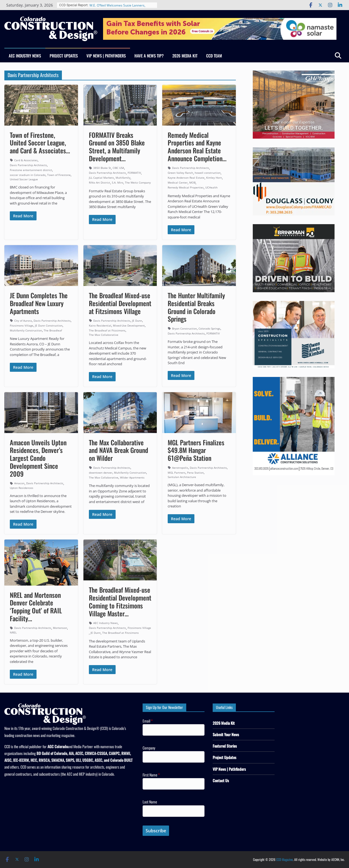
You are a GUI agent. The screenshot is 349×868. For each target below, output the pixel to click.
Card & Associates (26, 160)
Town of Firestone (59, 175)
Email (148, 721)
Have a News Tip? (149, 56)
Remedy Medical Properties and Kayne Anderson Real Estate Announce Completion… (197, 147)
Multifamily (123, 178)
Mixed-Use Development (129, 325)
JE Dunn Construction (49, 325)
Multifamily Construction (26, 330)
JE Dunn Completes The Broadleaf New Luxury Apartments (39, 303)
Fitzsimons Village (22, 325)
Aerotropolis (180, 468)
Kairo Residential (100, 325)
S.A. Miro (118, 182)
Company (149, 748)
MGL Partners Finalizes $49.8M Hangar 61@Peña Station (196, 450)
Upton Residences (22, 488)
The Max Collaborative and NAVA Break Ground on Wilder (118, 450)
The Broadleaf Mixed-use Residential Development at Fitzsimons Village (120, 303)
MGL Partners (177, 473)
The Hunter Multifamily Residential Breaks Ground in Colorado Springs (196, 307)
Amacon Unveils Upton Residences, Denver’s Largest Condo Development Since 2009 (38, 458)
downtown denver (101, 473)
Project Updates (64, 56)
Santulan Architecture (182, 477)
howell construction (208, 173)
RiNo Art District (100, 182)
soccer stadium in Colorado (28, 175)
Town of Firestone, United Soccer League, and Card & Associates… (40, 143)
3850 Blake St (102, 168)
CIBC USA (118, 168)
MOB (192, 182)
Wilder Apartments (132, 477)
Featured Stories (225, 746)
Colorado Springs (209, 328)
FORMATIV (134, 173)
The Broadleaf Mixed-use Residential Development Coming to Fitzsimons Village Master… (120, 601)
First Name (151, 775)
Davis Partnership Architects (28, 165)
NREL (13, 632)
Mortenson (60, 628)
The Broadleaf (53, 330)
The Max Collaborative (104, 335)
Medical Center (178, 182)
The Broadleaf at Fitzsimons (107, 330)
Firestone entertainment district (31, 170)
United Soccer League (24, 179)
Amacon (19, 483)
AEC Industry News (25, 56)
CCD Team (214, 56)
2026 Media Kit (185, 56)
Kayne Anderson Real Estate (186, 178)
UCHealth (211, 187)
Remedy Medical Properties (186, 187)
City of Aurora (23, 321)
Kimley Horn (214, 178)
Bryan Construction (184, 328)
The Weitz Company (138, 182)
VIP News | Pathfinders (106, 56)
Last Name (150, 802)
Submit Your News (226, 734)
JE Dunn (137, 321)
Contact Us (221, 780)
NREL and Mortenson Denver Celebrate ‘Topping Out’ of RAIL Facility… (36, 607)
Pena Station (195, 473)
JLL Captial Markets (101, 178)
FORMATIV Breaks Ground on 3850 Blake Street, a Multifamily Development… (117, 147)
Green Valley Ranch (180, 173)
